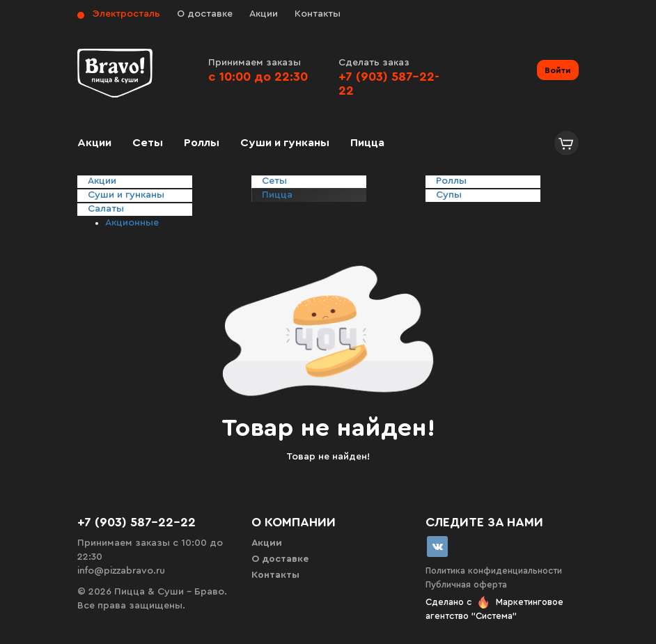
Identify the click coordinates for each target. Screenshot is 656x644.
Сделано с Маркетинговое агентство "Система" (494, 608)
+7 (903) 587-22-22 (136, 522)
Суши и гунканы (285, 143)
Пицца (367, 143)
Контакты (318, 14)
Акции (264, 14)
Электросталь (126, 14)
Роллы (202, 143)
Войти (558, 70)
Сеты (148, 143)
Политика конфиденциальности (494, 571)
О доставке (205, 14)
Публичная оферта (466, 584)
